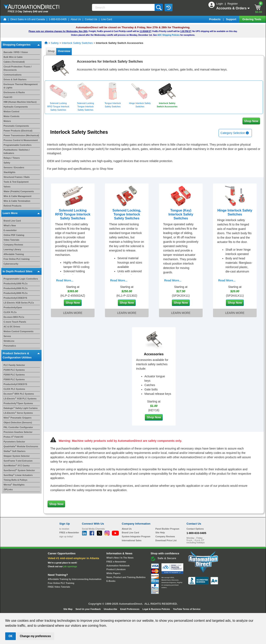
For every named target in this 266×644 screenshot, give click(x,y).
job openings (70, 566)
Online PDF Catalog (14, 235)
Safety (7, 163)
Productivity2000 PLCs (16, 288)
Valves (7, 187)
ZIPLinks (8, 489)
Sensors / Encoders (14, 167)
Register (233, 4)
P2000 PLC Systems (14, 375)
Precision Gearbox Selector (18, 432)
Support (232, 19)
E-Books (111, 581)
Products (215, 19)
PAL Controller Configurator (18, 427)
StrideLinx (9, 341)
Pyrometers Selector (14, 442)
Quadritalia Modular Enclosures (21, 446)
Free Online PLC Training (61, 583)
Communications (12, 75)
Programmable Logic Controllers (21, 279)
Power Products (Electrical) (18, 131)
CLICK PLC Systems (14, 389)
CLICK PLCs (10, 312)
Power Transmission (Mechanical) (21, 135)
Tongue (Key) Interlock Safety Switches (181, 214)
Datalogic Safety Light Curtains (21, 408)
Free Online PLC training (17, 259)
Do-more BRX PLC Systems (19, 394)
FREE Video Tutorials (59, 587)
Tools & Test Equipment (16, 182)
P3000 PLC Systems (14, 379)
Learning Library (12, 249)
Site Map (68, 609)
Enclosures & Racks (14, 92)
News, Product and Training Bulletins (126, 577)
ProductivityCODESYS (15, 298)
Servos (7, 336)
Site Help (160, 533)
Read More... (65, 280)
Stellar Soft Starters (14, 451)
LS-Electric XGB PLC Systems (20, 399)
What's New (10, 225)
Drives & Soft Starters (15, 79)
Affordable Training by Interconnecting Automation (75, 579)
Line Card (107, 19)
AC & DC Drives (12, 327)
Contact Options (195, 529)
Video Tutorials (11, 240)
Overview (64, 51)
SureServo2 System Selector (19, 470)
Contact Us (91, 19)
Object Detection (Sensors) (18, 422)
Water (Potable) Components (19, 191)
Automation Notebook (118, 566)
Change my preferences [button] (35, 636)
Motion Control (11, 111)
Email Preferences (130, 609)
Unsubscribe (111, 609)
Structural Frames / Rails (17, 177)
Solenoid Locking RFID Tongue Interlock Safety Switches (73, 214)
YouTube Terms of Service (187, 609)
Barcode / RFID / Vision (16, 52)
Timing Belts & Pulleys (15, 480)
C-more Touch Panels (15, 322)
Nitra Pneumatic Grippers (17, 418)
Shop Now (251, 121)
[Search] (124, 7)
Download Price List (166, 540)
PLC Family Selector (14, 365)
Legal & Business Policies (157, 609)
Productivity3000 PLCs (16, 293)
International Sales (132, 540)
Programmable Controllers (17, 145)
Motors (7, 121)
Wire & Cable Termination (17, 201)
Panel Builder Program (167, 529)
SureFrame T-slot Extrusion (18, 461)
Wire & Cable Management (17, 196)
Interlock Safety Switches (77, 43)
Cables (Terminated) (14, 62)
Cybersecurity (11, 264)
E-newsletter (10, 230)
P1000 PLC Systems (14, 370)
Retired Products (12, 206)
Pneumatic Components (16, 126)
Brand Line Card (12, 221)
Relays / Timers (12, 158)
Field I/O (8, 97)
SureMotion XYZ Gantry (17, 466)
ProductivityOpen (13, 307)
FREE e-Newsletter (116, 562)
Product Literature (116, 569)
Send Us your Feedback (89, 609)
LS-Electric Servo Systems (18, 413)
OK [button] (10, 636)
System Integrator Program (136, 536)
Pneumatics (10, 346)
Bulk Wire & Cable (13, 57)
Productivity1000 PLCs (16, 284)
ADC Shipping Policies (169, 35)
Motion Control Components (18, 331)
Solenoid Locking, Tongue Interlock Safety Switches (127, 214)
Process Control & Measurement (21, 140)
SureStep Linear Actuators (18, 475)
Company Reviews (13, 245)
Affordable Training (14, 254)
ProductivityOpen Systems (18, 403)
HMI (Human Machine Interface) (20, 102)
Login (220, 4)
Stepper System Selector (17, 456)
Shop (51, 51)
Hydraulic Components (16, 107)
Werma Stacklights (14, 485)
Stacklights (9, 172)
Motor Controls (11, 116)
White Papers (113, 573)
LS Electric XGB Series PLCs (19, 303)
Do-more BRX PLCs (14, 317)
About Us (76, 19)
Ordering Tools (252, 19)
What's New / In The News (120, 558)
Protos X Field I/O (13, 437)
